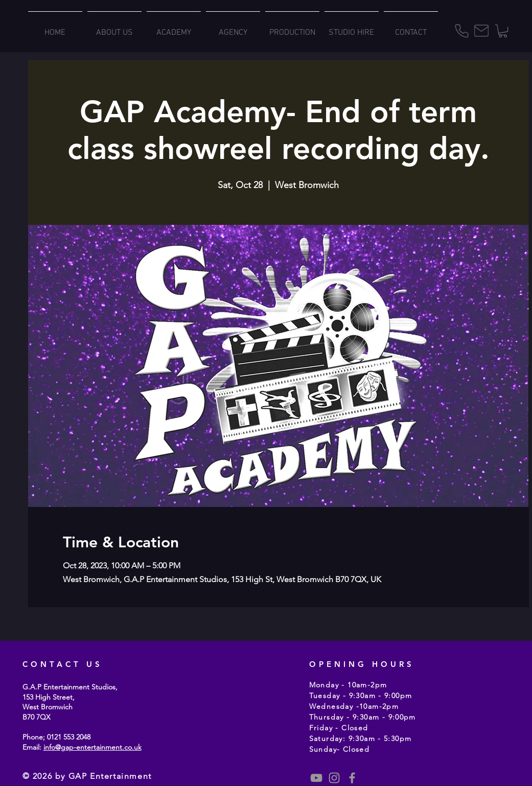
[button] (503, 31)
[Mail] (481, 31)
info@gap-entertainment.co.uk (92, 747)
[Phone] (462, 31)
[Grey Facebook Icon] (352, 778)
